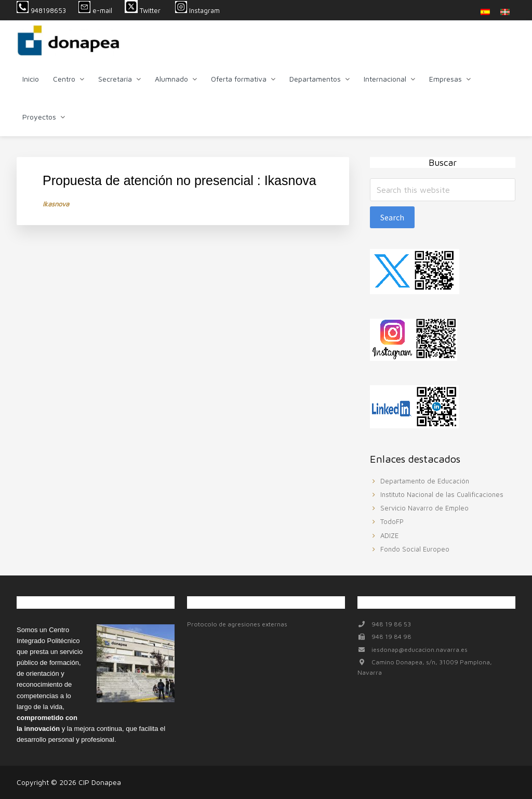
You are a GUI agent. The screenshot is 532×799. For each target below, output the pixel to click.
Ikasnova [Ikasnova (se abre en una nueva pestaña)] (56, 204)
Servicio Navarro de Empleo (424, 508)
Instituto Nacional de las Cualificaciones (442, 494)
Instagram (197, 10)
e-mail (95, 10)
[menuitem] (485, 12)
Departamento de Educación (425, 481)
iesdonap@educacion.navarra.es (420, 650)
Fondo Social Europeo (415, 549)
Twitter (144, 10)
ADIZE (389, 535)
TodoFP (392, 521)
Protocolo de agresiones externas (237, 624)
